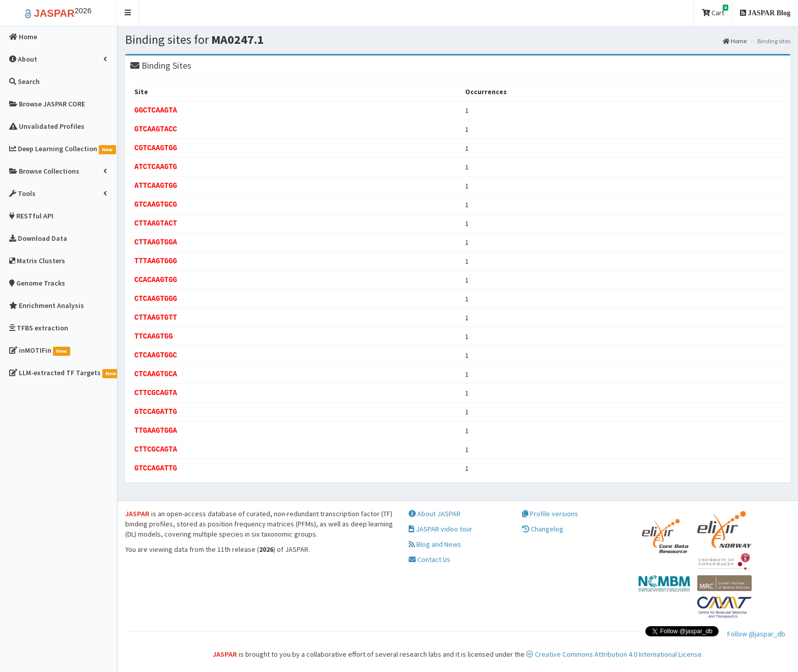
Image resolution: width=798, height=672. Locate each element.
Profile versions (550, 514)
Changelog (543, 529)
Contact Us (430, 559)
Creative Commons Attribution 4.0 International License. (615, 654)
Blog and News (435, 544)
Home (735, 41)
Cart (715, 11)
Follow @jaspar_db (756, 634)
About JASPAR (435, 514)
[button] (128, 13)
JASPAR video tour (440, 529)
